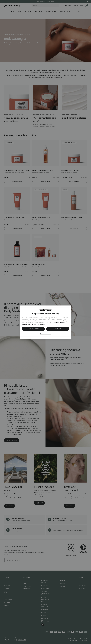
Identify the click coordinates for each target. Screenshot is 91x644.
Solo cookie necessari (33, 329)
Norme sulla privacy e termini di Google (33, 324)
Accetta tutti (58, 329)
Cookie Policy (59, 323)
